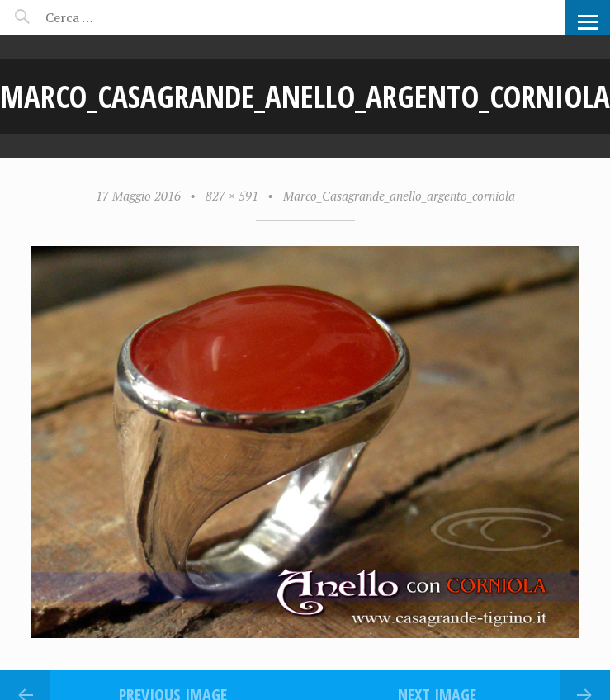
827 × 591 (232, 196)
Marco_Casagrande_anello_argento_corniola (399, 196)
